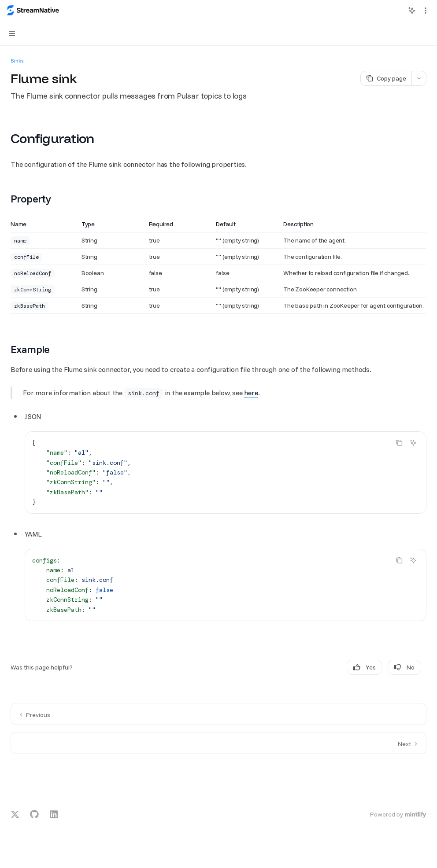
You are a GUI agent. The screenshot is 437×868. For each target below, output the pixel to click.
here (251, 393)
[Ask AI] (413, 443)
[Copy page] (386, 78)
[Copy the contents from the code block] (399, 443)
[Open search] (396, 11)
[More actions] (426, 11)
